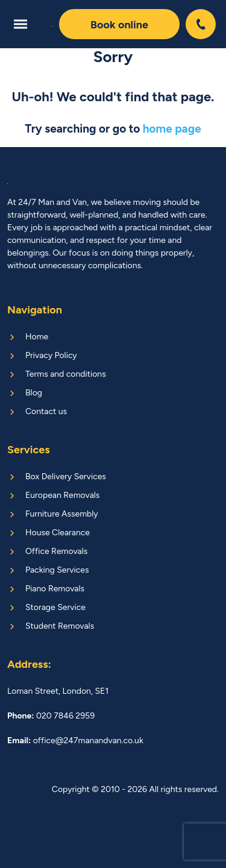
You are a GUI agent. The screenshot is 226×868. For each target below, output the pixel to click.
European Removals (62, 495)
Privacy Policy (51, 355)
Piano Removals (55, 589)
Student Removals (60, 626)
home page (172, 129)
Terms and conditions (66, 374)
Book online (119, 25)
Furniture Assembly (62, 514)
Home (37, 337)
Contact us (46, 411)
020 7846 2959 (202, 24)
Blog (34, 393)
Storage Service (55, 607)
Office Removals (56, 551)
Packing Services (57, 570)
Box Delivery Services (66, 476)
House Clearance (58, 533)
